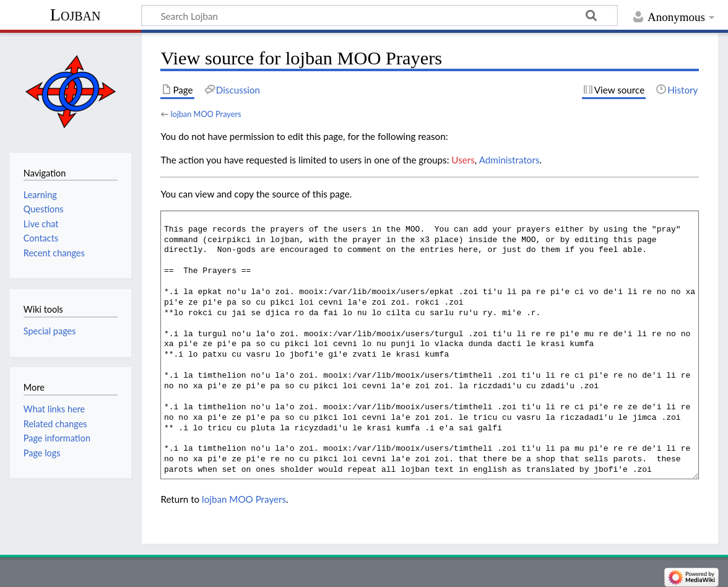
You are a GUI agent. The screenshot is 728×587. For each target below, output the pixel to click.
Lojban (76, 15)
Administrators (509, 160)
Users (463, 160)
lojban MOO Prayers (206, 114)
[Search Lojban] (379, 15)
